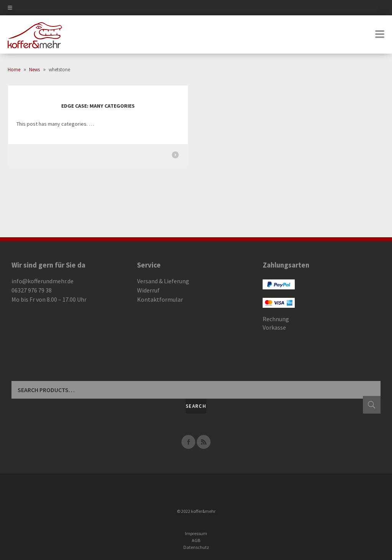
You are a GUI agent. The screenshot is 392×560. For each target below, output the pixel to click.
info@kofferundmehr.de (42, 281)
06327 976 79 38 (32, 290)
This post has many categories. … (55, 124)
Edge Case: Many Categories (98, 106)
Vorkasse (274, 327)
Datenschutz (196, 547)
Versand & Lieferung (163, 281)
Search (196, 406)
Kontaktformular (160, 299)
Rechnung (276, 319)
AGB (196, 540)
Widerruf (148, 290)
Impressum (196, 533)
